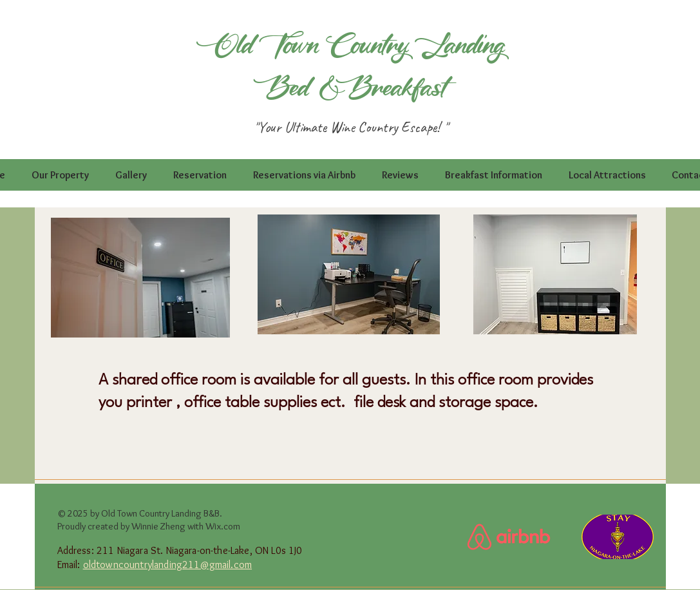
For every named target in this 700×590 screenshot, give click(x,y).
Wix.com (223, 526)
